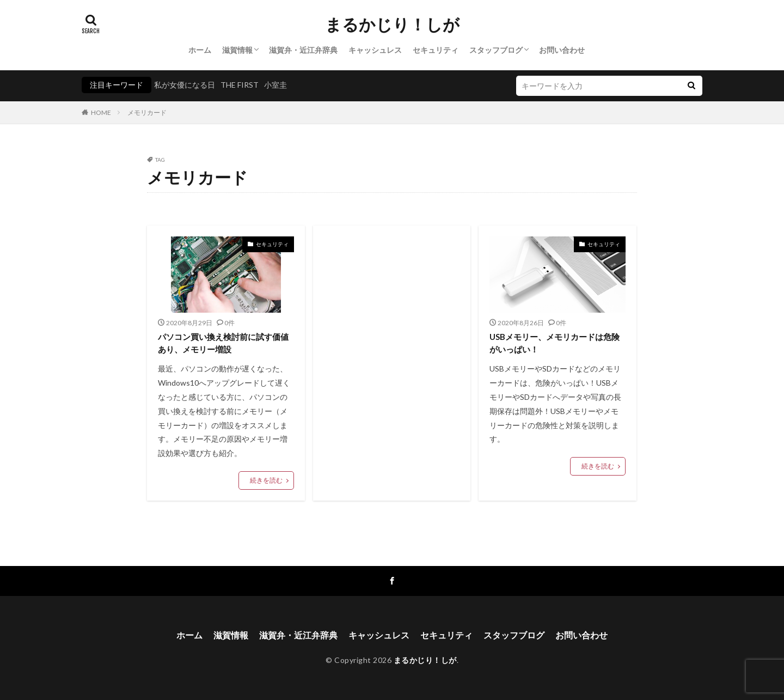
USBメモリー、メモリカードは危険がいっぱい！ (555, 343)
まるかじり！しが (392, 25)
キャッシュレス (375, 50)
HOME (101, 112)
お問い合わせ (562, 50)
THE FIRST (240, 85)
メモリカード (147, 112)
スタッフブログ (496, 50)
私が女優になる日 (185, 85)
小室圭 (275, 85)
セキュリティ (436, 50)
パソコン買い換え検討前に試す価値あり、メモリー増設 (223, 343)
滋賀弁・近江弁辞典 (303, 50)
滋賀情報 (237, 50)
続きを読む (266, 480)
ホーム (200, 50)
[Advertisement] (392, 327)
